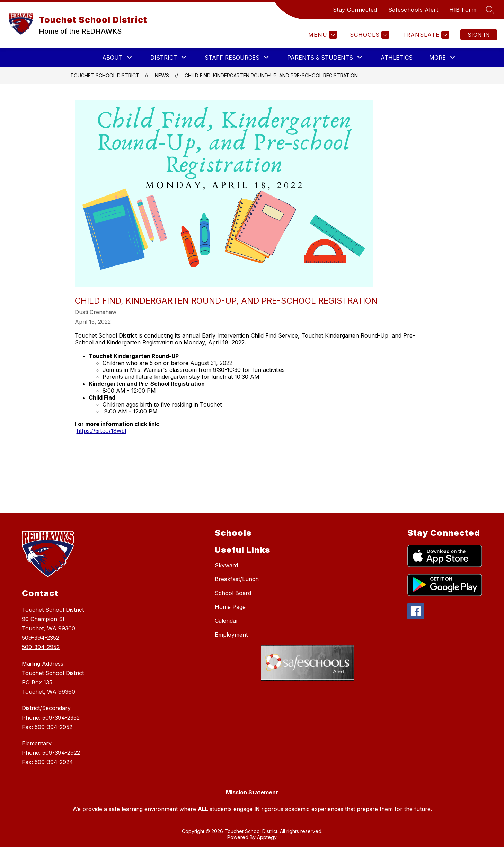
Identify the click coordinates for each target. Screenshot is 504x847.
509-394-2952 (41, 647)
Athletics (397, 58)
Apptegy (267, 837)
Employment (231, 635)
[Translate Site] (425, 35)
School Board (233, 593)
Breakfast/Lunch (237, 579)
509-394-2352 (41, 638)
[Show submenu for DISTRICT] (164, 58)
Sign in (479, 35)
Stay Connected (355, 10)
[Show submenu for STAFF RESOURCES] (232, 58)
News (162, 75)
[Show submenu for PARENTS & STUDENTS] (320, 58)
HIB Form (463, 10)
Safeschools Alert (413, 10)
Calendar (227, 621)
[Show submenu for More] (437, 58)
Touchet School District (105, 75)
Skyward (226, 565)
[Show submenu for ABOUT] (112, 58)
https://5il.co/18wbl (101, 431)
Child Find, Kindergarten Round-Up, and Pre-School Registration (271, 75)
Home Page (230, 607)
